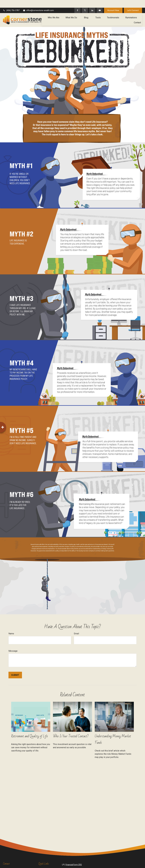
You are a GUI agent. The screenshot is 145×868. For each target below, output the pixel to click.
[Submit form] (15, 667)
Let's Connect (133, 3)
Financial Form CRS (74, 857)
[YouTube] (100, 3)
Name (11, 626)
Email (76, 626)
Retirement (43, 862)
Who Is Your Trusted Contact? (71, 729)
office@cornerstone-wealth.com (38, 3)
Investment (43, 864)
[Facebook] (77, 3)
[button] (53, 10)
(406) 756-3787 (11, 3)
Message (13, 643)
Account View (113, 3)
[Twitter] (85, 3)
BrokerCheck (121, 862)
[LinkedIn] (92, 3)
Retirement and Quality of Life (29, 729)
